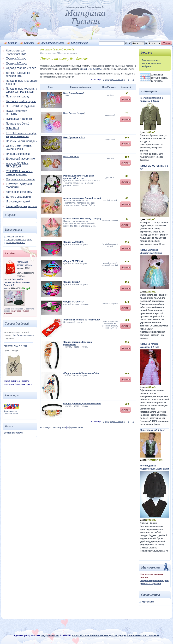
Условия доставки (15, 237)
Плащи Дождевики (18, 154)
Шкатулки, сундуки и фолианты (19, 186)
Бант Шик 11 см (71, 157)
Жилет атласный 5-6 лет (152, 430)
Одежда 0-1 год (16, 58)
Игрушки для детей (18, 201)
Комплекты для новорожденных (16, 52)
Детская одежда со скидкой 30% (18, 74)
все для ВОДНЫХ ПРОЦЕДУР (17, 165)
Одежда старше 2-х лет (21, 68)
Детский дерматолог (14, 433)
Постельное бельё (18, 124)
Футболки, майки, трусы (21, 101)
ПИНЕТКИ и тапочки (19, 119)
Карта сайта (148, 602)
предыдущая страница (114, 80)
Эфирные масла (11, 413)
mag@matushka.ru (50, 635)
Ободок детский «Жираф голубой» (81, 373)
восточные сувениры (19, 192)
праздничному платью (92, 69)
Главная (13, 43)
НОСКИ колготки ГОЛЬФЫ (17, 112)
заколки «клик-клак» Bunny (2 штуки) (82, 219)
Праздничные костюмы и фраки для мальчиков (22, 90)
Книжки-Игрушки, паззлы (22, 206)
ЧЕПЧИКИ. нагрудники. (21, 106)
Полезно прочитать (16, 243)
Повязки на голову (18, 96)
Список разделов (48, 53)
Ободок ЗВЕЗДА (72, 282)
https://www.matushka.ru (23, 335)
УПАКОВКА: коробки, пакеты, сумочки (19, 173)
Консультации (79, 43)
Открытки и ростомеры (21, 179)
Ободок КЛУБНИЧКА (74, 302)
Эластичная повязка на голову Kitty (82, 320)
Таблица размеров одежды (19, 240)
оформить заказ (75, 427)
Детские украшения (18, 197)
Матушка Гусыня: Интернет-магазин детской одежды (99, 635)
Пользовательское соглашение (143, 635)
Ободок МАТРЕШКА (74, 242)
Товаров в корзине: (151, 60)
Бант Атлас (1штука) (74, 93)
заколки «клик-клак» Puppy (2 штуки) (82, 198)
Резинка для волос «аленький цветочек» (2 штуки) (79, 177)
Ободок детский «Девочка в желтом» (82, 404)
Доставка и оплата (53, 43)
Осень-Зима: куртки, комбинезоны (19, 147)
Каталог (29, 43)
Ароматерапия (10, 411)
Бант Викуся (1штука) (74, 113)
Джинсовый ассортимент (22, 159)
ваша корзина (59, 427)
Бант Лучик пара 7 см (74, 137)
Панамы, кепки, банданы (22, 141)
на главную (46, 427)
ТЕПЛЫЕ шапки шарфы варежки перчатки (21, 135)
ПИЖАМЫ (13, 128)
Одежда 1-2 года (17, 63)
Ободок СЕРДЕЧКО (73, 261)
